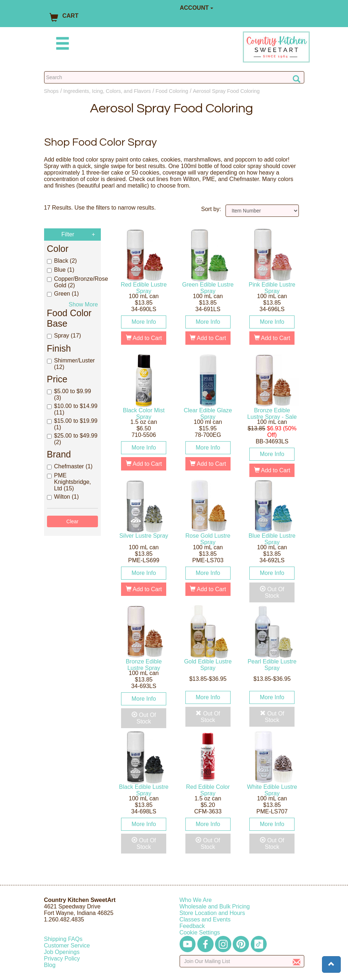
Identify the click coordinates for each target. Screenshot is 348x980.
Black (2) (62, 261)
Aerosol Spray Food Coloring (226, 91)
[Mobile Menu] (61, 45)
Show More (83, 304)
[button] (331, 964)
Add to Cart (144, 338)
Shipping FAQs (63, 939)
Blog (50, 965)
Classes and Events (205, 919)
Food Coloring (172, 91)
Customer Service (67, 945)
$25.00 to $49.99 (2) (72, 439)
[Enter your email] (242, 961)
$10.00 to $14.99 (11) (72, 409)
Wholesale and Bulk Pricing (215, 906)
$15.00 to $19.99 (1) (72, 424)
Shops (51, 91)
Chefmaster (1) (70, 466)
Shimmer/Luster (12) (71, 364)
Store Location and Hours (212, 913)
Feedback (192, 926)
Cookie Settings (200, 932)
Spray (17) (64, 336)
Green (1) (63, 294)
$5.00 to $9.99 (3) (69, 394)
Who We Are (196, 900)
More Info (144, 322)
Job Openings (62, 952)
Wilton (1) (63, 497)
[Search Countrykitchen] (174, 77)
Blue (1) (61, 270)
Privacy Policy (62, 958)
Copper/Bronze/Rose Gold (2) (73, 282)
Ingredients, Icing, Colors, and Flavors (107, 91)
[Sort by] (262, 211)
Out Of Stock (272, 592)
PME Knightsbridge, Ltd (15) (69, 482)
